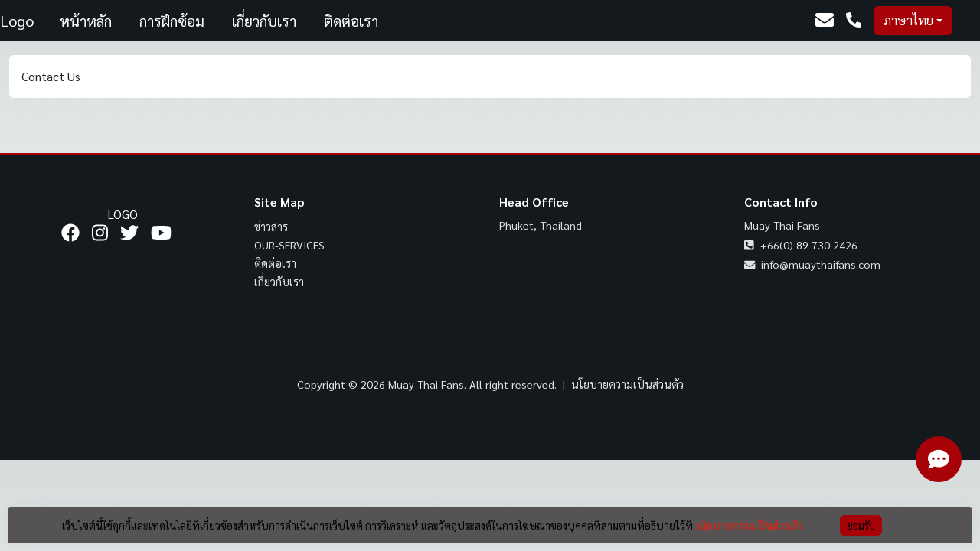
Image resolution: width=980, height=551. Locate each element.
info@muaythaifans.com (812, 264)
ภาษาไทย (908, 20)
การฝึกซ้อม (172, 20)
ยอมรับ (861, 525)
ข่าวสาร (271, 227)
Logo (17, 21)
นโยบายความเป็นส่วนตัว (627, 384)
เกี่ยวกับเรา (264, 20)
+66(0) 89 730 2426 (801, 245)
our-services (289, 245)
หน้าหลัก (86, 20)
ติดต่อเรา (351, 20)
